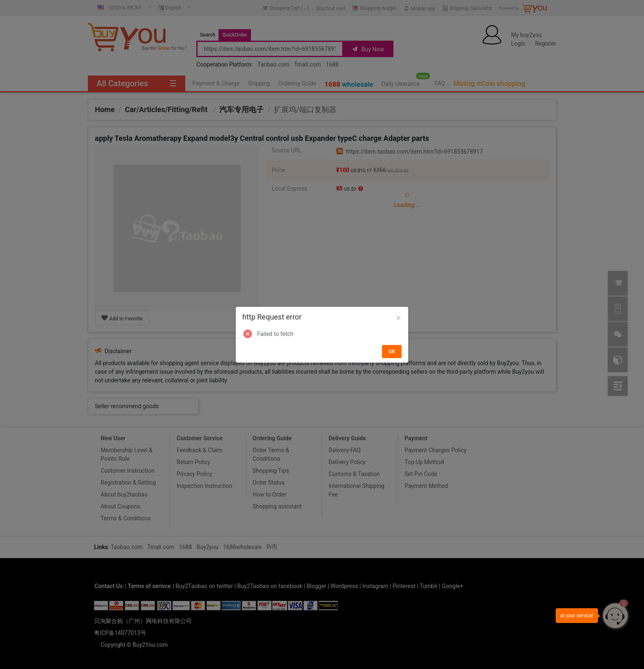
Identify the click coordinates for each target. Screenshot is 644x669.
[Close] (398, 318)
